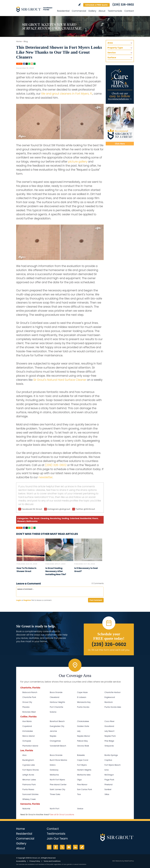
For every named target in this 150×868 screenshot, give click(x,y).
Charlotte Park (29, 697)
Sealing (65, 518)
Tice (79, 794)
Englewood (110, 697)
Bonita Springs (111, 755)
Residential (86, 518)
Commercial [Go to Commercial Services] (79, 11)
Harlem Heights (84, 770)
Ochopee (27, 741)
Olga (79, 780)
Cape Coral (83, 760)
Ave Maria (27, 721)
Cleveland (55, 697)
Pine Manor (82, 785)
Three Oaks (55, 794)
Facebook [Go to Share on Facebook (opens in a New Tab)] (24, 64)
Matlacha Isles (84, 775)
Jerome (53, 731)
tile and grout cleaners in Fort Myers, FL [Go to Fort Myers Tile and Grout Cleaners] (67, 94)
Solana (53, 712)
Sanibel (108, 789)
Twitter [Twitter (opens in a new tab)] (62, 847)
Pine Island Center (58, 785)
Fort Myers (82, 765)
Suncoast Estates (30, 794)
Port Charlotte (56, 707)
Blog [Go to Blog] (26, 41)
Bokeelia (81, 755)
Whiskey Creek (29, 799)
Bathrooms (32, 521)
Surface (112, 57)
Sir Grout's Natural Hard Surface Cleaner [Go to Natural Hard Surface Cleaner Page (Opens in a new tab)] (60, 380)
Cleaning (45, 518)
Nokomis (26, 809)
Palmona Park (29, 785)
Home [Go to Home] (19, 41)
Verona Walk (83, 746)
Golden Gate (83, 726)
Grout (37, 518)
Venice (80, 809)
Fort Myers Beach (112, 765)
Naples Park (110, 736)
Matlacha (54, 775)
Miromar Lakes (29, 780)
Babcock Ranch (30, 692)
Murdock (109, 702)
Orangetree (55, 741)
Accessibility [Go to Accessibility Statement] (21, 861)
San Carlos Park (85, 789)
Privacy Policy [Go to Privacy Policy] (35, 861)
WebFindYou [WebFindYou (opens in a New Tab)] (129, 861)
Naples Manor (84, 736)
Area (110, 43)
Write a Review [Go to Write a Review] (79, 5)
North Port (55, 809)
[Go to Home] (35, 9)
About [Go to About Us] (102, 11)
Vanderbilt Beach (58, 746)
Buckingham (28, 760)
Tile (31, 518)
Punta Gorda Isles (113, 707)
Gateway (54, 770)
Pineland (108, 785)
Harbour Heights (57, 702)
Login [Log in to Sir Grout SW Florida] (19, 600)
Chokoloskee (83, 721)
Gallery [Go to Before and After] (92, 11)
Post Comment (96, 600)
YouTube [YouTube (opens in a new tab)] (69, 847)
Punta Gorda (83, 707)
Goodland (109, 726)
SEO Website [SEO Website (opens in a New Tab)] (117, 861)
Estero (53, 765)
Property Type (115, 48)
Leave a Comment (28, 584)
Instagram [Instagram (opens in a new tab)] (49, 847)
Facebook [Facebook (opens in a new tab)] (56, 847)
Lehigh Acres (28, 775)
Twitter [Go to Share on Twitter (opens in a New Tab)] (27, 64)
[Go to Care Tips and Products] (120, 84)
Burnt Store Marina (58, 760)
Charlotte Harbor (113, 692)
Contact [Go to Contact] (129, 11)
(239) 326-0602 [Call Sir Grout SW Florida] (123, 5)
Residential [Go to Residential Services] (63, 11)
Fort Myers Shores (31, 770)
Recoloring (55, 518)
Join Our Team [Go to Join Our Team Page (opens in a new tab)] (57, 839)
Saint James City (57, 789)
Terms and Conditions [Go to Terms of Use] (52, 861)
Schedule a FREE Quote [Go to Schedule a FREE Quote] (96, 5)
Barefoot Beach (57, 721)
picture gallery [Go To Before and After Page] (78, 162)
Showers (21, 521)
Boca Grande (56, 692)
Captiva (108, 760)
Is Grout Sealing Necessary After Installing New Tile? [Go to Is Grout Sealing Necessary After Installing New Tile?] (56, 571)
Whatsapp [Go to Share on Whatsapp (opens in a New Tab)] (29, 64)
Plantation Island (30, 746)
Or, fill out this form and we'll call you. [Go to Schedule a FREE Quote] (109, 650)
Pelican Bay (82, 741)
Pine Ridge (109, 741)
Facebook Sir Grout (32, 509)
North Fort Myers (57, 780)
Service (112, 53)
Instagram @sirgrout (59, 509)
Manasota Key (84, 702)
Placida (26, 707)
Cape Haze (82, 692)
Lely (79, 731)
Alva (24, 755)
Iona (107, 770)
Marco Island (28, 736)
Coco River (109, 721)
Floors (95, 518)
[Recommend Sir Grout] (120, 126)
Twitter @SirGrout (85, 509)
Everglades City (57, 726)
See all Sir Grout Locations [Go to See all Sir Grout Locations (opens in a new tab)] (62, 815)
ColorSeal (75, 518)
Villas (107, 794)
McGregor (109, 775)
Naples (53, 736)
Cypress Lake (29, 765)
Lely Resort (109, 731)
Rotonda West (29, 712)
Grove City (27, 702)
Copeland (27, 726)
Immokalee (28, 731)
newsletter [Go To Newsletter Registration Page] (46, 477)
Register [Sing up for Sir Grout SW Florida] (27, 600)
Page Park (109, 780)
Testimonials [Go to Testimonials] (115, 11)
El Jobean (82, 697)
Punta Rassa (28, 789)
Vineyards (109, 746)
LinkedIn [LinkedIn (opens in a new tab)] (75, 847)
